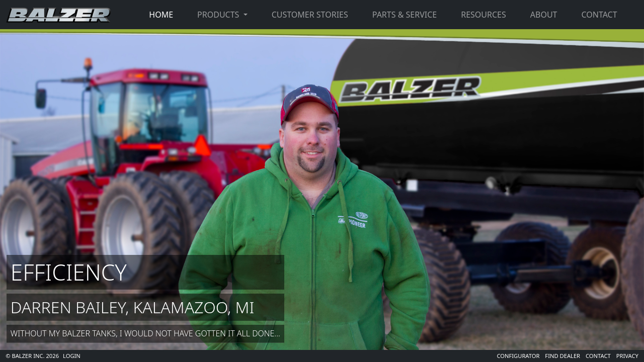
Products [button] (219, 15)
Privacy (627, 356)
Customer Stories (310, 15)
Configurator (518, 356)
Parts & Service (405, 15)
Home (161, 15)
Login (72, 356)
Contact (599, 15)
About (544, 15)
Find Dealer (562, 356)
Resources (484, 15)
